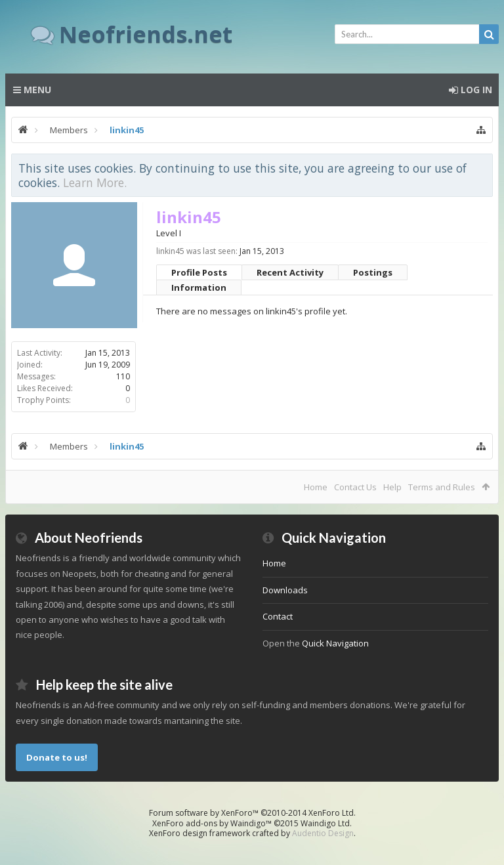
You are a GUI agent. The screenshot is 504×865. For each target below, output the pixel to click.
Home (316, 487)
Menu (32, 90)
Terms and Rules (442, 487)
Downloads (285, 590)
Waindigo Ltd (325, 823)
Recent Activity (290, 272)
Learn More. (95, 182)
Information (199, 287)
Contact (278, 616)
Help (392, 487)
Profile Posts (199, 272)
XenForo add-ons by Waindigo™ (212, 823)
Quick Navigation (335, 643)
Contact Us (355, 487)
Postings (373, 272)
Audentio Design (323, 833)
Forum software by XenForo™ (252, 813)
